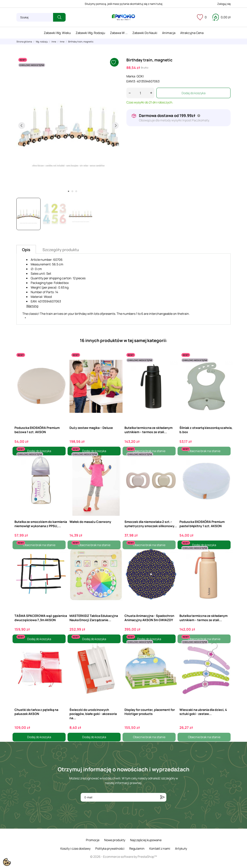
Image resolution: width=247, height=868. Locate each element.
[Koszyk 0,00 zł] (222, 17)
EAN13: (131, 81)
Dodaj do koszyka (194, 93)
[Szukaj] (35, 17)
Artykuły (181, 849)
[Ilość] (140, 93)
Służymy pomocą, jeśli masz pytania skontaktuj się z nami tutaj (124, 4)
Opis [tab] (26, 250)
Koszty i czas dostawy (75, 849)
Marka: (131, 76)
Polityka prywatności (110, 849)
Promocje (93, 840)
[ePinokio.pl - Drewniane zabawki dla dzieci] (123, 17)
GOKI (140, 76)
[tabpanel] (69, 125)
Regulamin (137, 849)
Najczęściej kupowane (146, 840)
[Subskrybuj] (162, 797)
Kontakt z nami (160, 849)
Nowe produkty (115, 840)
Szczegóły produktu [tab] (61, 250)
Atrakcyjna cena (192, 33)
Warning (32, 306)
